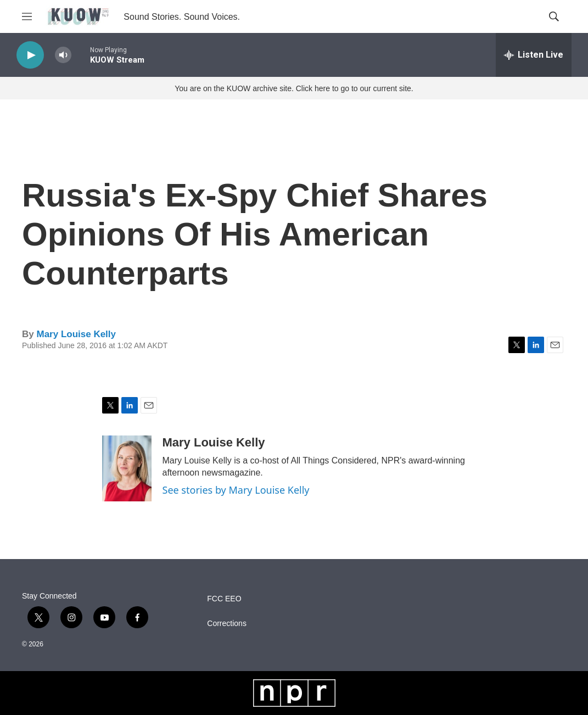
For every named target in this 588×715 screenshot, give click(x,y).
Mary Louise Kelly (76, 334)
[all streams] (534, 55)
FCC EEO (224, 599)
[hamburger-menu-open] (27, 16)
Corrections (227, 624)
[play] (30, 55)
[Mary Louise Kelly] (127, 468)
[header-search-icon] (554, 16)
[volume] (63, 55)
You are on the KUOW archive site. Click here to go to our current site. (294, 88)
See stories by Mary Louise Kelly (236, 490)
